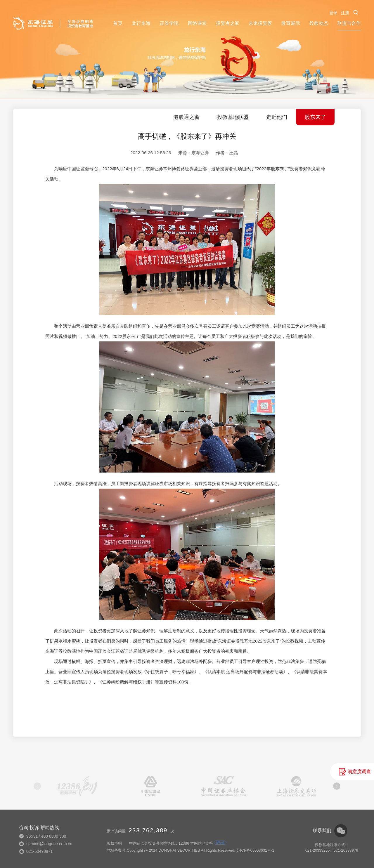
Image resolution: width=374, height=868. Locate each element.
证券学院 (169, 23)
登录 (333, 13)
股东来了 (315, 117)
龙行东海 (141, 23)
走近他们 (277, 117)
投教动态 (319, 23)
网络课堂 (197, 23)
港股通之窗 (186, 117)
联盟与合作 (349, 23)
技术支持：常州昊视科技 (255, 843)
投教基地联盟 (233, 117)
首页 (118, 23)
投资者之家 (228, 23)
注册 (345, 13)
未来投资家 (260, 23)
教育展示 (291, 23)
